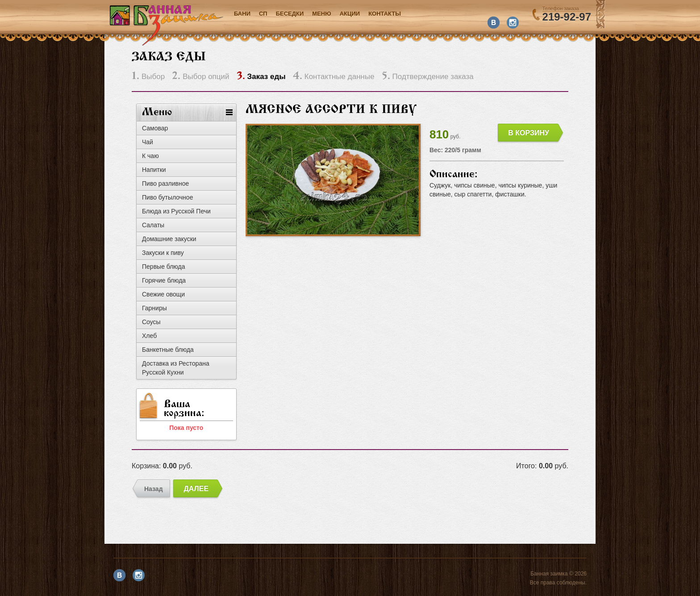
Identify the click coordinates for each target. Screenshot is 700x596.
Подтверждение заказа (428, 77)
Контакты (385, 14)
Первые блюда (164, 267)
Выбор (148, 77)
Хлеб (149, 336)
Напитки (154, 170)
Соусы (151, 322)
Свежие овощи (163, 294)
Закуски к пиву (163, 253)
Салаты (153, 225)
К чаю (150, 156)
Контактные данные (334, 77)
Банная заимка (167, 25)
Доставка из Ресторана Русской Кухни (176, 368)
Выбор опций (200, 77)
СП (263, 14)
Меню (321, 14)
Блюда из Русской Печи (176, 211)
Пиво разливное (165, 183)
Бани (242, 14)
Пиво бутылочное (167, 197)
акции (350, 14)
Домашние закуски (169, 239)
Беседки (290, 14)
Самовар (155, 128)
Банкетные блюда (168, 350)
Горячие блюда (164, 280)
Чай (148, 142)
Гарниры (154, 308)
